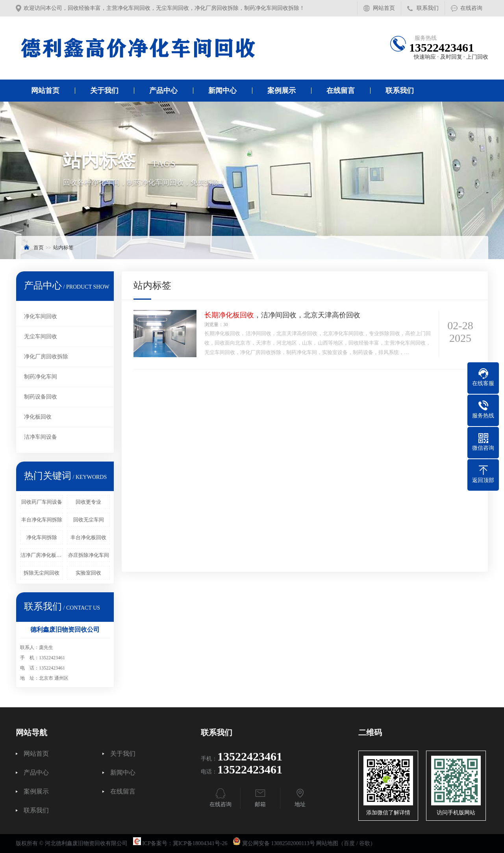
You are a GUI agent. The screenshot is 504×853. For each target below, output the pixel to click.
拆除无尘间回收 (42, 573)
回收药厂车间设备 (42, 502)
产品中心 (163, 91)
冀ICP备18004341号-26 (200, 843)
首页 (39, 248)
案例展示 (282, 91)
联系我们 (428, 8)
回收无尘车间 (89, 520)
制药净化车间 (41, 377)
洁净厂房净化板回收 (42, 555)
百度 (349, 843)
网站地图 (327, 843)
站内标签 (63, 248)
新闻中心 (222, 91)
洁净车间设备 (41, 437)
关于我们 (104, 91)
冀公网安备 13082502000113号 (279, 843)
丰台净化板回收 (88, 537)
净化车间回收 (41, 316)
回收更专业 (88, 502)
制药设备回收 (41, 397)
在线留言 (341, 91)
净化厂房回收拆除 (46, 357)
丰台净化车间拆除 (42, 520)
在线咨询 (471, 8)
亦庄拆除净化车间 (89, 555)
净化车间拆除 (42, 537)
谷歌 (365, 843)
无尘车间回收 (41, 337)
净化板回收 (38, 417)
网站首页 (384, 8)
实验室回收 (88, 573)
